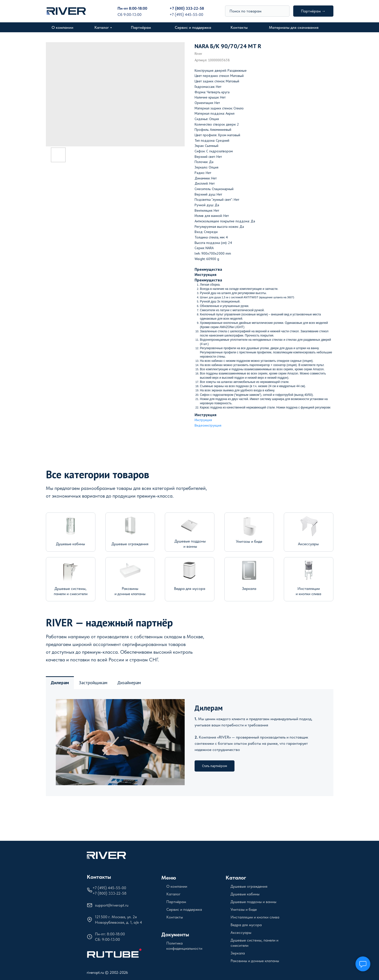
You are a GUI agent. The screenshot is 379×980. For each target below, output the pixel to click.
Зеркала (249, 589)
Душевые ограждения (130, 544)
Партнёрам (141, 27)
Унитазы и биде (249, 541)
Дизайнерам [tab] (129, 683)
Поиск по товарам (246, 11)
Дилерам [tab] (60, 683)
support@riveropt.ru (112, 905)
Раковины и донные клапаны (255, 961)
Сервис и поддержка (193, 27)
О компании (62, 27)
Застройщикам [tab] (93, 683)
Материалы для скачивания (294, 27)
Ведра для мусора (190, 589)
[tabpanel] (190, 743)
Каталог (102, 27)
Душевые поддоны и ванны (253, 902)
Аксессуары (308, 544)
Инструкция (203, 420)
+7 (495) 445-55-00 (186, 15)
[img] (284, 11)
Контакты (239, 27)
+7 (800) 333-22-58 (187, 8)
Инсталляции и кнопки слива (255, 917)
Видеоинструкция (208, 425)
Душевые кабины (71, 544)
